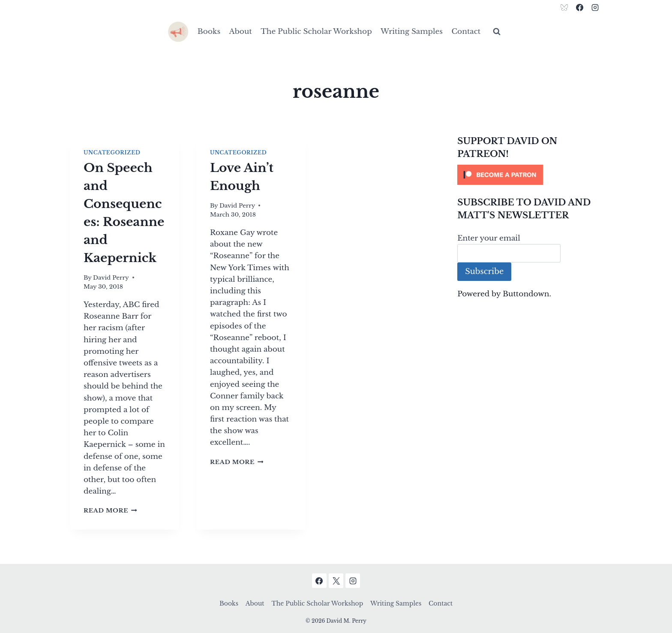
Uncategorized (112, 152)
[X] (336, 581)
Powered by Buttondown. (504, 294)
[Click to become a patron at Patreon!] (530, 175)
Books (209, 32)
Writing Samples (412, 32)
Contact (466, 32)
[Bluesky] (564, 7)
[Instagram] (595, 7)
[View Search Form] (497, 32)
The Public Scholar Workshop (316, 32)
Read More (110, 511)
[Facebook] (579, 7)
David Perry (111, 278)
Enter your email (489, 238)
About (241, 32)
